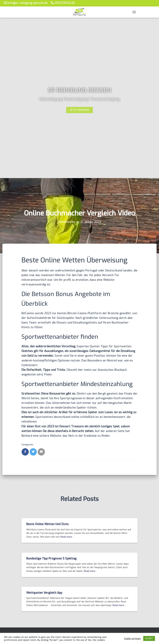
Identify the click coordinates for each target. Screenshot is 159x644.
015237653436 (63, 3)
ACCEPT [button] (149, 638)
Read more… (67, 537)
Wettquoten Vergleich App (44, 593)
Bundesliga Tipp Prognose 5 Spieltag (51, 558)
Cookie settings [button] (132, 639)
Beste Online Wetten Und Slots (47, 524)
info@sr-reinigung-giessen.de (26, 3)
